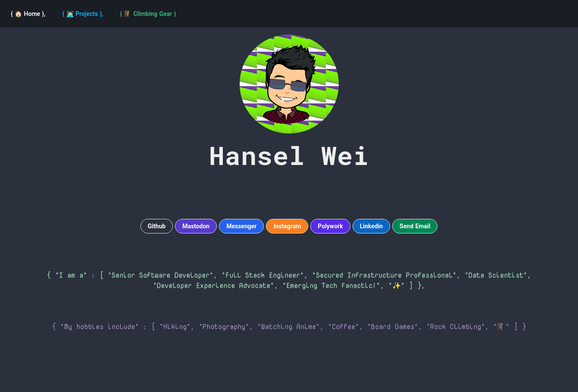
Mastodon (196, 226)
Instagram (287, 226)
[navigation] (148, 14)
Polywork (330, 226)
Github (157, 226)
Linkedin (371, 226)
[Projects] (83, 14)
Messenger (241, 226)
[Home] (28, 14)
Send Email (415, 226)
